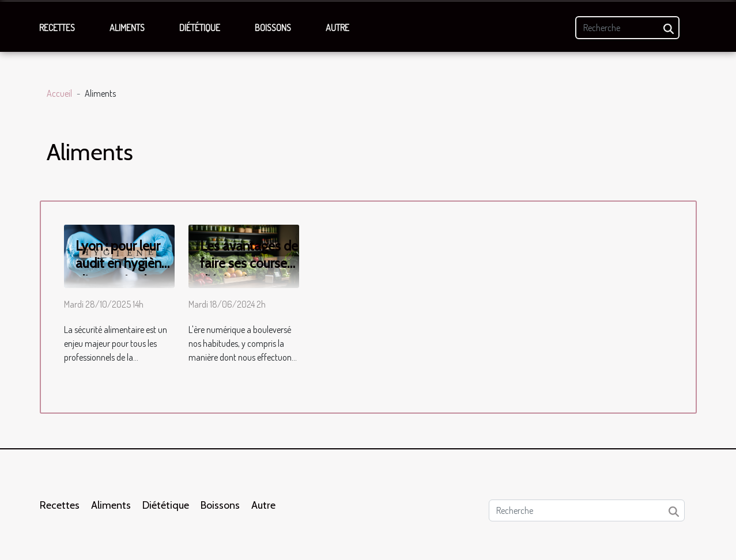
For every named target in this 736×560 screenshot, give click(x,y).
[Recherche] (627, 28)
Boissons (273, 28)
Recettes (57, 28)
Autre (337, 28)
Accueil (59, 93)
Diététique (200, 28)
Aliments (127, 28)
